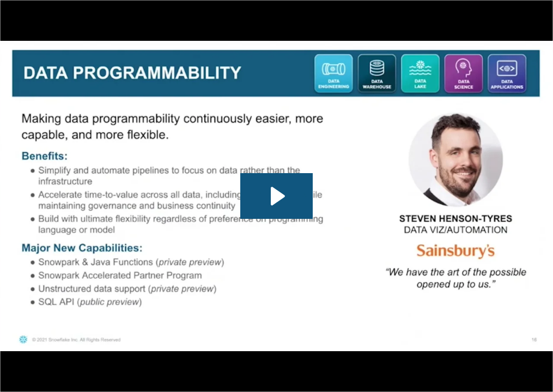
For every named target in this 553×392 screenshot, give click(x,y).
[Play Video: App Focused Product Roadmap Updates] (276, 196)
